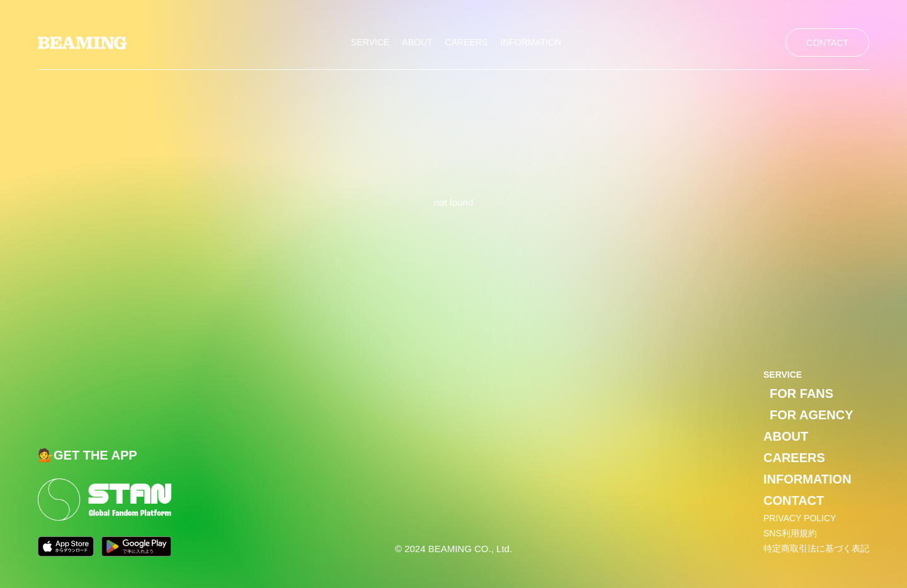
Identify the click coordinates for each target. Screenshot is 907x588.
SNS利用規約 (790, 533)
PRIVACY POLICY (800, 518)
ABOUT (417, 42)
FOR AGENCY (812, 415)
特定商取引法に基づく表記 (816, 548)
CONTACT (827, 43)
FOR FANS (801, 393)
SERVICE (370, 42)
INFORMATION (531, 42)
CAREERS (467, 42)
